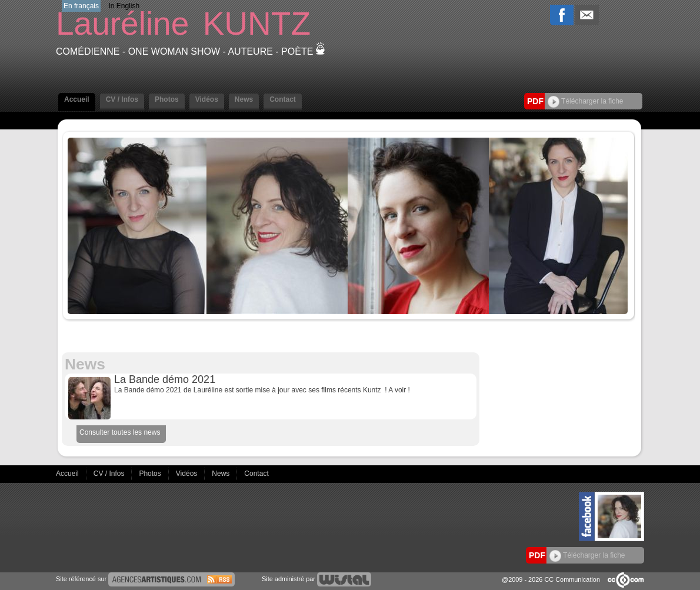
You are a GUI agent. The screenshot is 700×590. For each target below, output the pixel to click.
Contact (283, 99)
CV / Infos (122, 99)
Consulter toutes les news (120, 432)
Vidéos (207, 99)
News (244, 99)
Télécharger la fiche (586, 101)
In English (124, 6)
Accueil (77, 99)
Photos (167, 99)
